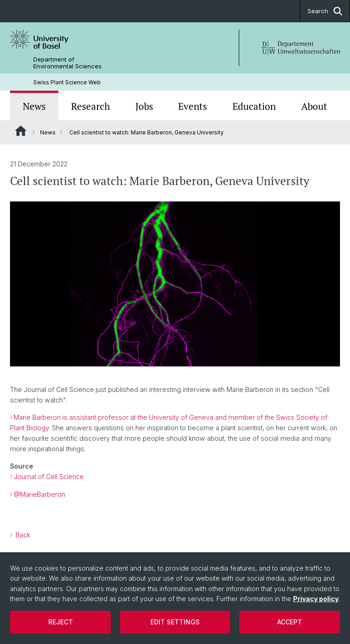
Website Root (21, 131)
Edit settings (175, 622)
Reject (61, 622)
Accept (290, 622)
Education (254, 106)
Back (22, 535)
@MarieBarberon (39, 494)
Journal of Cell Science (49, 477)
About (314, 106)
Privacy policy (316, 599)
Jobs (144, 106)
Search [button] (325, 11)
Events (193, 106)
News (34, 106)
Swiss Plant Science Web (67, 82)
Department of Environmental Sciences (67, 63)
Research (90, 106)
